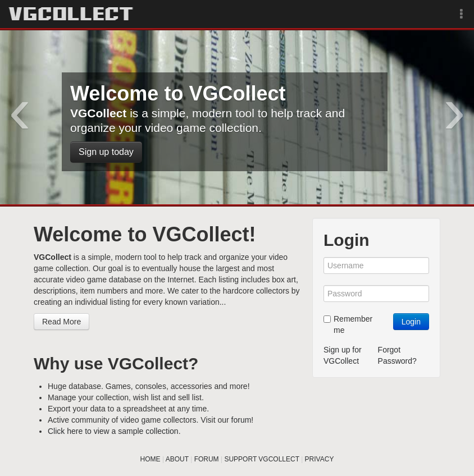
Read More (61, 322)
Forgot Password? (397, 355)
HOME (151, 459)
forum (241, 420)
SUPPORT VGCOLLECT (261, 459)
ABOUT (177, 459)
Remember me (348, 324)
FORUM (207, 459)
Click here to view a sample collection (113, 431)
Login (411, 322)
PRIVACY (320, 459)
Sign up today (106, 152)
